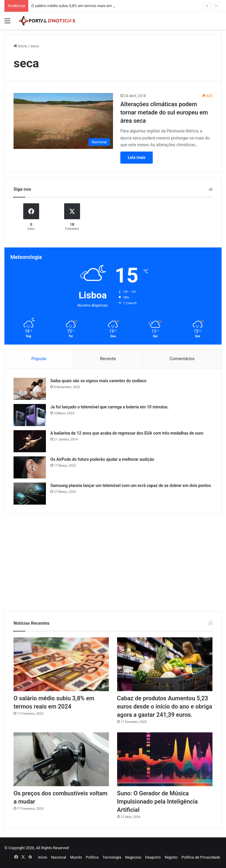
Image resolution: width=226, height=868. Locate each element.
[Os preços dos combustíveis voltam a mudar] (61, 759)
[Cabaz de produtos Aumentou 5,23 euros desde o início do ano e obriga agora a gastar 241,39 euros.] (165, 664)
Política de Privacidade (201, 857)
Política (92, 857)
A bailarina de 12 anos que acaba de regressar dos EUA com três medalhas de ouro (127, 433)
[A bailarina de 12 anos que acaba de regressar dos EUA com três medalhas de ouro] (30, 441)
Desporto (153, 857)
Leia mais (137, 157)
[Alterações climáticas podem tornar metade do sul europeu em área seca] (63, 121)
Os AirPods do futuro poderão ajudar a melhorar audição (102, 459)
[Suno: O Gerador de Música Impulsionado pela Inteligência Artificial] (165, 759)
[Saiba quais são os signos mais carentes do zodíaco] (30, 389)
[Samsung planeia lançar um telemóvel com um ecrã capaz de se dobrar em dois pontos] (30, 494)
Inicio (20, 46)
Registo (171, 857)
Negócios (133, 857)
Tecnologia (112, 857)
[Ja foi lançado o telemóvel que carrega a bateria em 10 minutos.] (30, 415)
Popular (39, 359)
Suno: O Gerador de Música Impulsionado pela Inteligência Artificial (157, 802)
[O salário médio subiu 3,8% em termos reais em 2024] (61, 664)
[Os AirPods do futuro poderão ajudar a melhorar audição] (30, 467)
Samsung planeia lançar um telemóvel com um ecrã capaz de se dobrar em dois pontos (131, 485)
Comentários (182, 359)
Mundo (76, 857)
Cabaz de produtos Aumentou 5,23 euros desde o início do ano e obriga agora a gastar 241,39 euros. (165, 706)
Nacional (59, 857)
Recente (108, 359)
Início (43, 857)
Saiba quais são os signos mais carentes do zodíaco (98, 381)
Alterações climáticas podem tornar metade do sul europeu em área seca (164, 112)
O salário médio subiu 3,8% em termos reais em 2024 (76, 6)
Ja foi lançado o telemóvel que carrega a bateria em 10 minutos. (109, 407)
